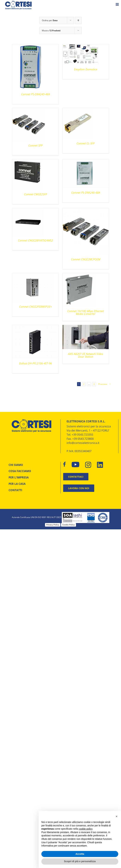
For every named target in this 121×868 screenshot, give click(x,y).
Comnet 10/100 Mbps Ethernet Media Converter (86, 312)
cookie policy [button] (86, 829)
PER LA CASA (17, 484)
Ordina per (50, 20)
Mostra (51, 31)
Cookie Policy (68, 525)
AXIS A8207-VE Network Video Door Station (86, 355)
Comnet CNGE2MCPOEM (86, 259)
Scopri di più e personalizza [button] (80, 861)
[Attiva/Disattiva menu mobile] (117, 4)
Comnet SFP (35, 145)
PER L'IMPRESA (19, 477)
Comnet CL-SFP (86, 143)
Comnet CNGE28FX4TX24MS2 (36, 240)
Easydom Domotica (86, 69)
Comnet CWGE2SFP (36, 194)
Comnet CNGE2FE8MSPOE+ (36, 307)
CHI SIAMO (16, 465)
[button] (117, 816)
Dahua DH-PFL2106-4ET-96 (36, 363)
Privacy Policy (53, 525)
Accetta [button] (80, 854)
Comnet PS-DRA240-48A (36, 94)
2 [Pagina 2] (84, 384)
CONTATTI (15, 490)
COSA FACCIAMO (20, 471)
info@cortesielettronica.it (83, 443)
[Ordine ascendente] (78, 20)
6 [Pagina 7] (94, 384)
